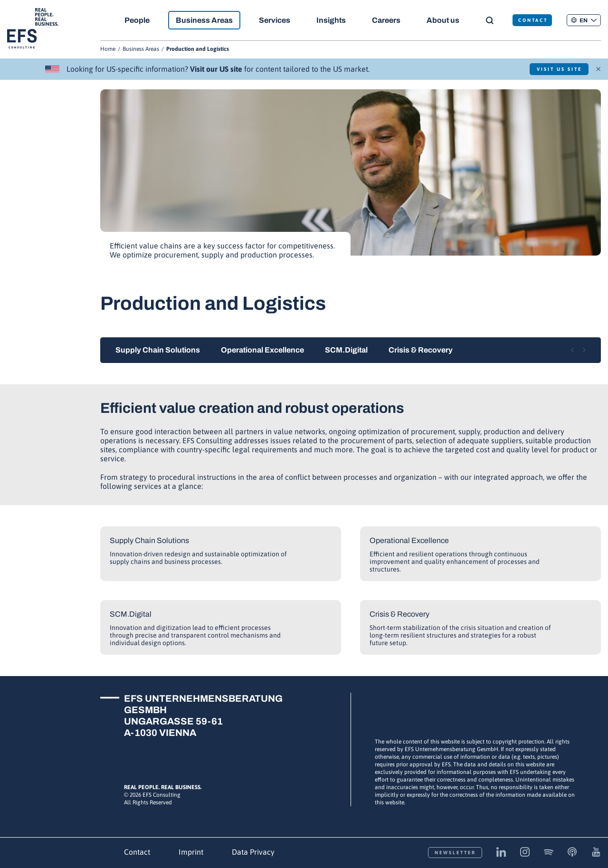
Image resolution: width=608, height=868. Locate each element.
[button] (584, 20)
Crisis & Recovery (421, 350)
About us (443, 20)
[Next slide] (584, 350)
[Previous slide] (572, 350)
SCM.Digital (346, 350)
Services (275, 20)
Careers (386, 20)
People (137, 20)
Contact (137, 852)
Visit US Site (559, 69)
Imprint (191, 852)
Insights (331, 20)
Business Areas (204, 20)
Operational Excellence (262, 350)
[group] (351, 179)
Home (108, 49)
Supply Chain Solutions (158, 350)
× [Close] (598, 68)
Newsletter (455, 853)
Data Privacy (253, 852)
